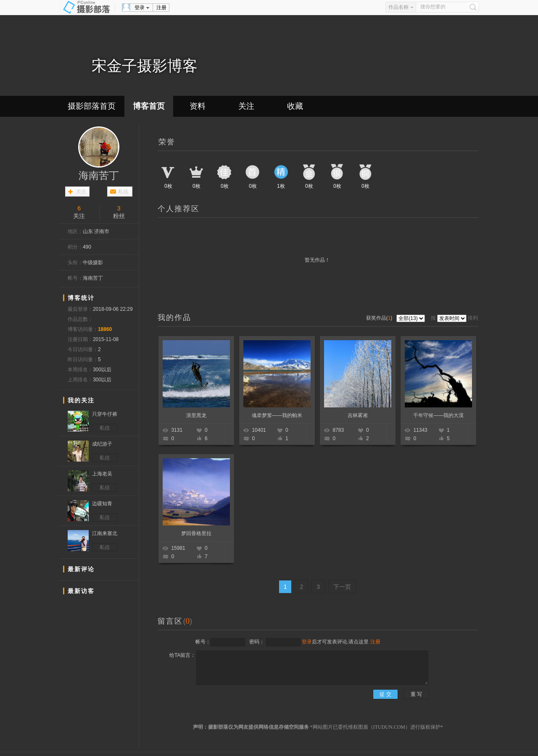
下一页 (342, 587)
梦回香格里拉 (196, 533)
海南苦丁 (99, 176)
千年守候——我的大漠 (438, 415)
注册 (161, 8)
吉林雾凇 (358, 415)
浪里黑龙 (196, 415)
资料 (198, 106)
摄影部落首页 (92, 106)
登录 (140, 8)
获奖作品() (380, 318)
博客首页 (149, 106)
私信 (123, 192)
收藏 (295, 106)
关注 (246, 106)
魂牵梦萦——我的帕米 (277, 415)
